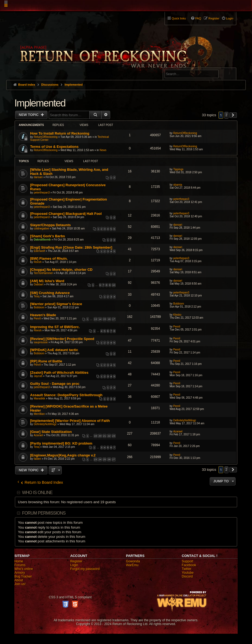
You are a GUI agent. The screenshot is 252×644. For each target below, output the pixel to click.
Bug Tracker (23, 576)
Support (188, 561)
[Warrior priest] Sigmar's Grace (56, 304)
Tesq (37, 296)
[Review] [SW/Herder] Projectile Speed (62, 339)
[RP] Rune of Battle (46, 361)
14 (100, 319)
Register (76, 561)
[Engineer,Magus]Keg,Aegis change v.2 (63, 455)
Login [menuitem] (230, 18)
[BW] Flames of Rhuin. (49, 258)
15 (104, 319)
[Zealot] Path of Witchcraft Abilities (59, 373)
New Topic (29, 115)
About (19, 580)
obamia (178, 185)
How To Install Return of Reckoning (60, 133)
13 (96, 319)
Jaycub (38, 376)
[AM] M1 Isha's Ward (47, 281)
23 (114, 436)
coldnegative (41, 228)
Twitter (187, 569)
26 (109, 459)
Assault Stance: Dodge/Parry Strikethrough (66, 395)
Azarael (38, 435)
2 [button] (226, 115)
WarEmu (132, 565)
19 (96, 436)
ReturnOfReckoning (46, 137)
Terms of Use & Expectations (54, 147)
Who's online (24, 569)
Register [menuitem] (214, 18)
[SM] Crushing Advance (50, 293)
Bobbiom (39, 307)
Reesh (38, 262)
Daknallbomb (42, 240)
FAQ (198, 18)
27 (114, 459)
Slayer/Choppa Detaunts (50, 225)
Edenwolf (39, 251)
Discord (187, 576)
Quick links (179, 18)
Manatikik (40, 398)
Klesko (177, 315)
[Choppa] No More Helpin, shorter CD (61, 270)
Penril (37, 318)
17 (114, 319)
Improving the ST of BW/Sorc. (55, 327)
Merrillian (39, 414)
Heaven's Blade (43, 315)
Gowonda (133, 561)
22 (109, 436)
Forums (20, 565)
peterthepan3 (42, 193)
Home (19, 561)
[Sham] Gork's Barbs (48, 236)
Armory (20, 573)
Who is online (37, 493)
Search (229, 75)
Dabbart (39, 284)
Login (74, 565)
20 (100, 436)
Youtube (188, 573)
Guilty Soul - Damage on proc (55, 384)
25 (104, 459)
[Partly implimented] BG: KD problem (61, 443)
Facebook (189, 565)
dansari (38, 177)
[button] (233, 115)
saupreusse (41, 342)
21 (104, 436)
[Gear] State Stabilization (51, 432)
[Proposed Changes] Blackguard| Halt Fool (66, 214)
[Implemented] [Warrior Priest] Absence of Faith (70, 421)
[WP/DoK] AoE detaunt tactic (54, 350)
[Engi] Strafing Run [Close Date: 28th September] (71, 247)
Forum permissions (44, 513)
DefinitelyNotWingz (45, 424)
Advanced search (181, 65)
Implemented (40, 103)
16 (109, 319)
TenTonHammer (43, 273)
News (103, 150)
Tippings (178, 169)
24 (100, 459)
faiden (37, 459)
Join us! (20, 584)
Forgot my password (85, 569)
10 (114, 285)
